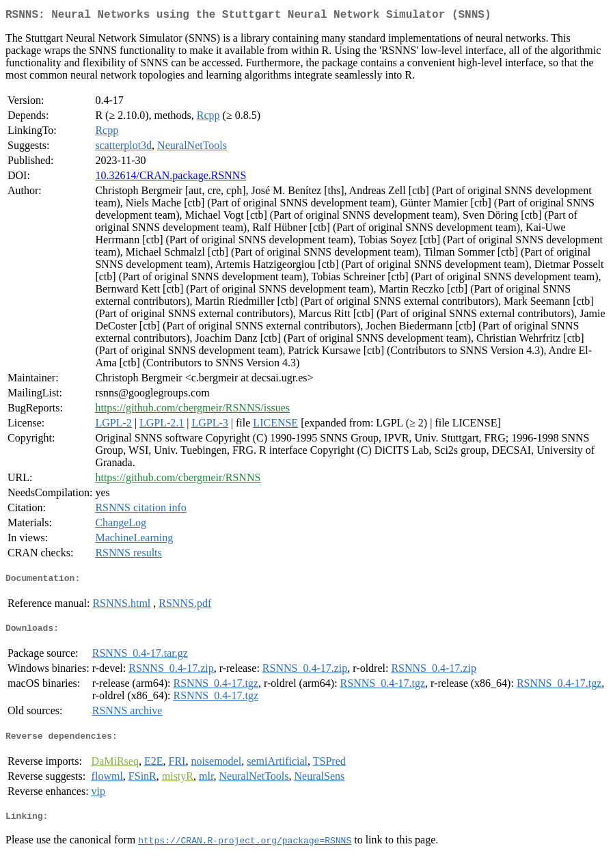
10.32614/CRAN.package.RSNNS (171, 178)
